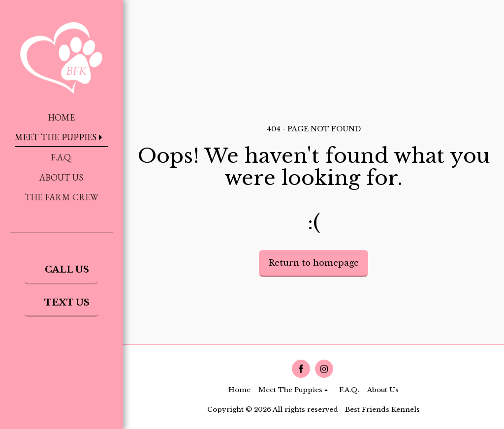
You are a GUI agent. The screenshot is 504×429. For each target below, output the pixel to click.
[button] (53, 341)
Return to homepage (314, 263)
